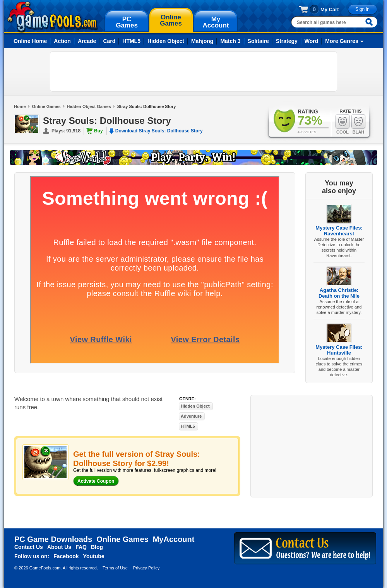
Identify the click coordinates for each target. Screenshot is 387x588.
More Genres (342, 41)
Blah (358, 124)
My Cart (330, 9)
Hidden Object (166, 41)
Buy (98, 131)
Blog (97, 547)
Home (20, 106)
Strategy (287, 41)
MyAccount (174, 539)
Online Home (30, 41)
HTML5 (131, 41)
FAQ (81, 547)
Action (62, 41)
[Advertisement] (193, 72)
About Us (59, 547)
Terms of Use (115, 568)
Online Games (46, 106)
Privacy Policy (146, 568)
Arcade (87, 41)
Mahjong (202, 41)
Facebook (66, 556)
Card (109, 41)
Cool (342, 124)
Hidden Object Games (89, 106)
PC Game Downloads (53, 539)
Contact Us (29, 547)
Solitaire (258, 41)
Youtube (94, 556)
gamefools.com (52, 17)
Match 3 (230, 41)
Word (312, 41)
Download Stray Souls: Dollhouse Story (159, 131)
